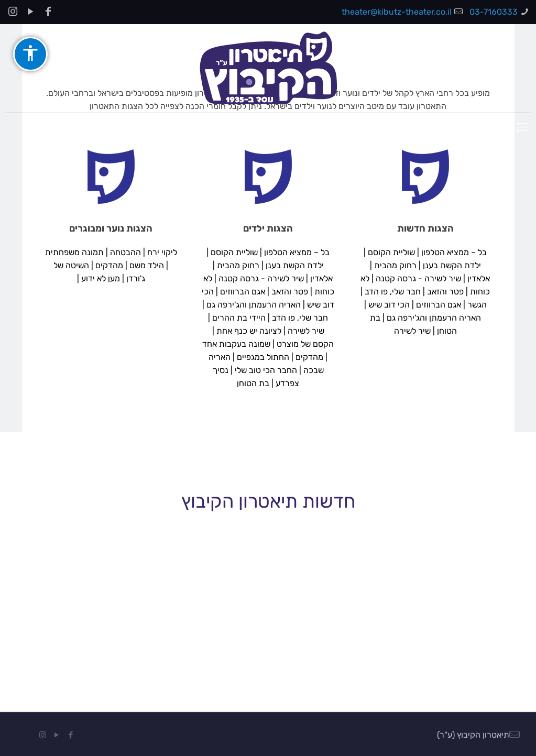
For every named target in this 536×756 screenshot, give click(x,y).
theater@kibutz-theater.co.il (397, 12)
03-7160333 (494, 12)
